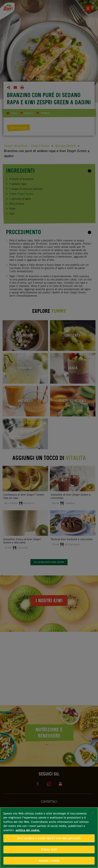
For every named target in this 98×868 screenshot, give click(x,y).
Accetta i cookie (49, 861)
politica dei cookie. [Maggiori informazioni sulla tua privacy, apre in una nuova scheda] (28, 830)
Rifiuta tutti (49, 849)
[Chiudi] (93, 813)
